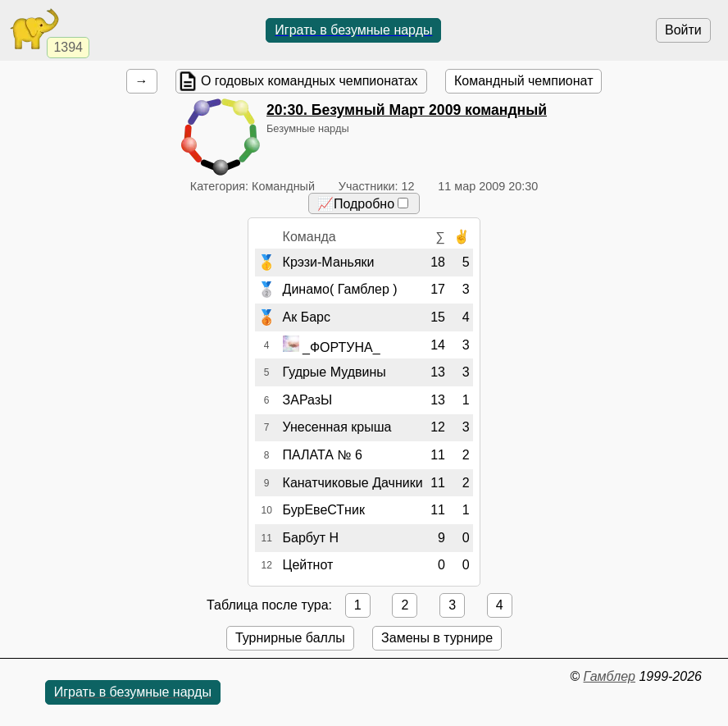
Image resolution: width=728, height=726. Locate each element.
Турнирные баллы (290, 638)
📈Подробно (363, 204)
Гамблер (609, 676)
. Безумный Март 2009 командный (407, 110)
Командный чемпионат (523, 81)
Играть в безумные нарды (353, 30)
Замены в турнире (437, 638)
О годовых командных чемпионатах (309, 81)
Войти (683, 30)
